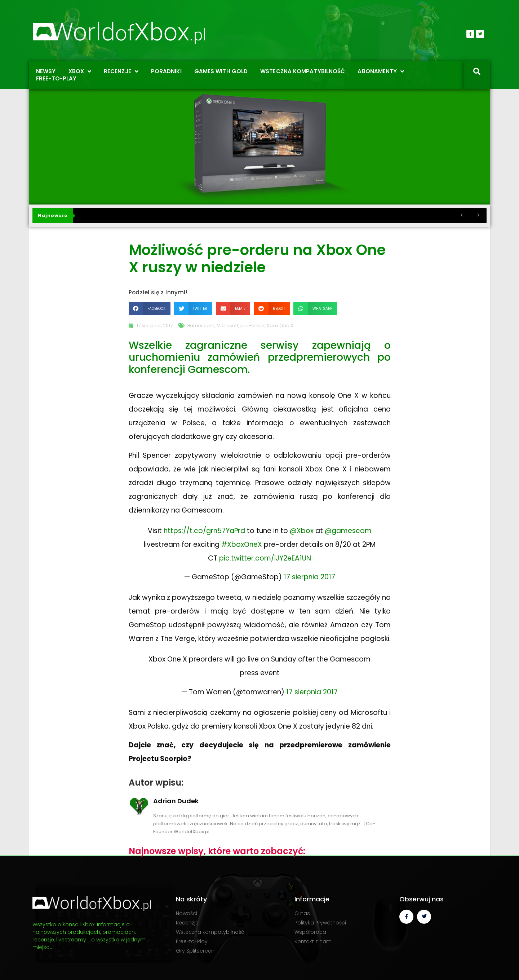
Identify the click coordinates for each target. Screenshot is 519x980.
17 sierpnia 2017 (309, 577)
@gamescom (348, 531)
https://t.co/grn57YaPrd (204, 531)
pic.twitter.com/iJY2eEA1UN (265, 558)
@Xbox (302, 531)
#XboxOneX (242, 544)
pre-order (252, 326)
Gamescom (200, 326)
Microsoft (227, 326)
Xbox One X (280, 326)
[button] (150, 309)
